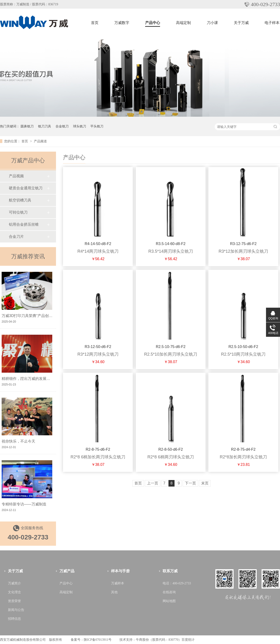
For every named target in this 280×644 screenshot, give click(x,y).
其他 (114, 592)
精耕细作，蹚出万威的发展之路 (28, 379)
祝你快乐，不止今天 (18, 441)
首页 (95, 23)
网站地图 (169, 601)
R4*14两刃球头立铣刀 (98, 251)
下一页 (190, 483)
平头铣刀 (97, 126)
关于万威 (241, 23)
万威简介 (14, 583)
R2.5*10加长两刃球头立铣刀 (171, 354)
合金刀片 (16, 237)
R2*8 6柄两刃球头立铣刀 (171, 457)
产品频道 (40, 141)
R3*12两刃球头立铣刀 (98, 354)
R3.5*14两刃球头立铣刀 (171, 251)
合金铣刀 (62, 126)
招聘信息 (14, 619)
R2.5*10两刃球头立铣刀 (243, 354)
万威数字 (122, 23)
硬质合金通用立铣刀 (26, 188)
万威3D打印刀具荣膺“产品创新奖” (30, 316)
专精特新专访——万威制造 (24, 504)
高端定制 (183, 23)
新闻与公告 (16, 610)
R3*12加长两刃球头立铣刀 (243, 251)
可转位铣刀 (18, 212)
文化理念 (14, 592)
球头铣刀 (80, 126)
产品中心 (153, 23)
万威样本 (118, 583)
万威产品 (67, 571)
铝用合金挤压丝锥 (24, 224)
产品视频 (16, 176)
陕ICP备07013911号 (98, 640)
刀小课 (212, 23)
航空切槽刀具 (20, 200)
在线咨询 (169, 592)
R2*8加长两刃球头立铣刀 (243, 457)
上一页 (153, 483)
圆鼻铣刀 (27, 126)
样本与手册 (120, 571)
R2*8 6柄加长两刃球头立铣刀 (98, 457)
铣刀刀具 (45, 126)
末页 (205, 483)
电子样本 (272, 23)
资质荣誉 (14, 601)
